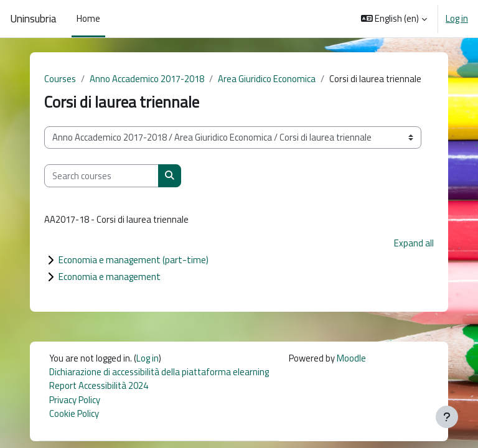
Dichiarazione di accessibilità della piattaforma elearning (159, 372)
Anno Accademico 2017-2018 (147, 79)
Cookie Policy (74, 413)
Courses (60, 79)
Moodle (351, 358)
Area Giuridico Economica (267, 79)
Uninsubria (33, 19)
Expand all (414, 243)
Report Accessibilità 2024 (99, 385)
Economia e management (110, 277)
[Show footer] (447, 417)
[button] (394, 19)
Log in (457, 19)
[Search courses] (101, 175)
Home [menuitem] (88, 18)
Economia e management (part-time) (134, 260)
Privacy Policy (75, 400)
